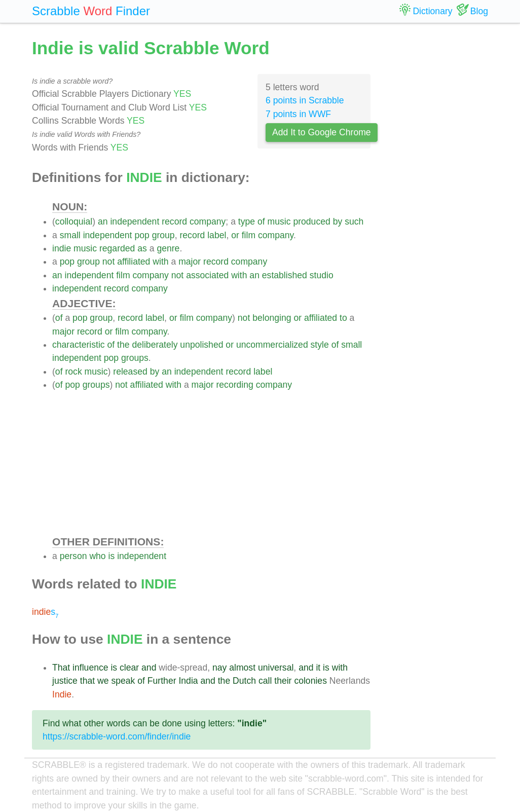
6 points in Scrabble (305, 100)
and (149, 668)
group (163, 235)
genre (168, 248)
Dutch (244, 681)
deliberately (155, 345)
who (97, 556)
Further (162, 681)
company (208, 222)
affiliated (134, 262)
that (87, 681)
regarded (117, 248)
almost (242, 668)
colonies (310, 681)
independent (135, 222)
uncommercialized (272, 345)
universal (276, 668)
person (73, 556)
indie (62, 248)
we (103, 681)
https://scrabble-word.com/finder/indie (117, 736)
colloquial (74, 222)
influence (90, 668)
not (108, 262)
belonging (272, 318)
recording (234, 385)
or (235, 235)
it (318, 668)
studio (322, 275)
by (338, 222)
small (70, 235)
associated (207, 275)
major (190, 262)
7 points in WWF (298, 114)
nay (219, 668)
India (188, 681)
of (261, 222)
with (160, 262)
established (285, 275)
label (217, 235)
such (354, 222)
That (61, 668)
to (343, 318)
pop (142, 235)
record (174, 222)
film (249, 235)
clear (129, 668)
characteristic (79, 345)
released (130, 372)
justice (65, 681)
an (103, 222)
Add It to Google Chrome (322, 132)
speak (123, 681)
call (265, 681)
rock (73, 372)
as (142, 248)
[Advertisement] (211, 463)
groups (135, 358)
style (320, 345)
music (279, 222)
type (247, 222)
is (112, 556)
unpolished (201, 345)
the (123, 345)
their (283, 681)
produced (311, 222)
